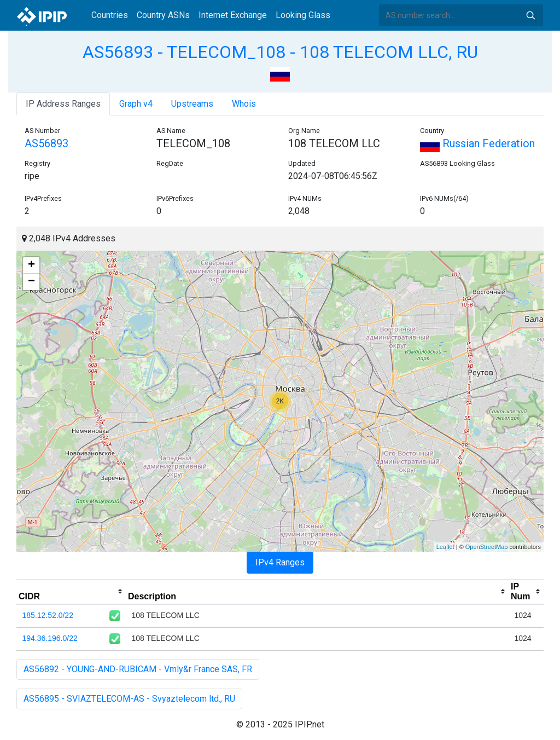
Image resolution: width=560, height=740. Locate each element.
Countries (110, 15)
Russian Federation (477, 143)
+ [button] (31, 265)
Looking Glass (303, 15)
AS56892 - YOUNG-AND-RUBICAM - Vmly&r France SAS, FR (138, 669)
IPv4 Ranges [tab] (280, 562)
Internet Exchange (233, 15)
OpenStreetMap (487, 547)
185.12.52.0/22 (48, 615)
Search (530, 15)
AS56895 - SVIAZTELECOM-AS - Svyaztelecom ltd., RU (129, 699)
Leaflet (445, 547)
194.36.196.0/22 (50, 638)
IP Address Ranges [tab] (63, 104)
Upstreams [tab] (192, 104)
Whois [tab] (244, 104)
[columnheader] (71, 592)
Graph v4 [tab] (136, 104)
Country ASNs (163, 15)
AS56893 (46, 143)
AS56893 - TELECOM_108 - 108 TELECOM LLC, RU (280, 52)
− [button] (31, 282)
